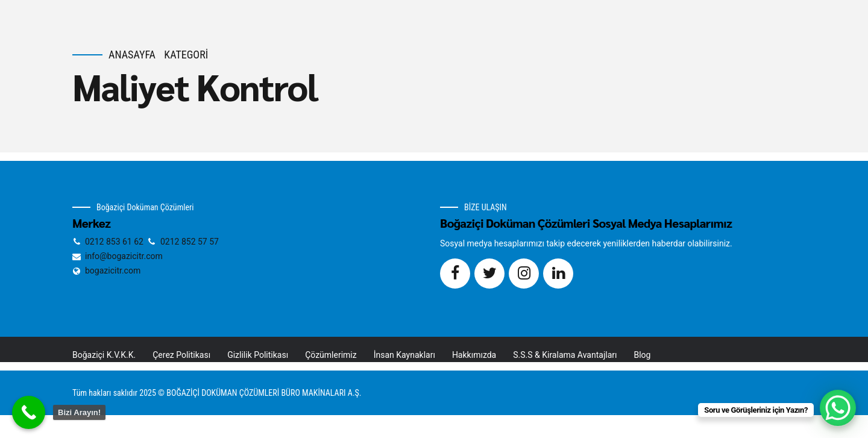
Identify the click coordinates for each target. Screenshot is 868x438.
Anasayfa (132, 55)
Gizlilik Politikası (258, 355)
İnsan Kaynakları (404, 355)
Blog (642, 355)
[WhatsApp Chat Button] (838, 408)
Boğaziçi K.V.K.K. (104, 355)
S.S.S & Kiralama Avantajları (565, 355)
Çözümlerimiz (331, 355)
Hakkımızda (474, 355)
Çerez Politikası (181, 355)
